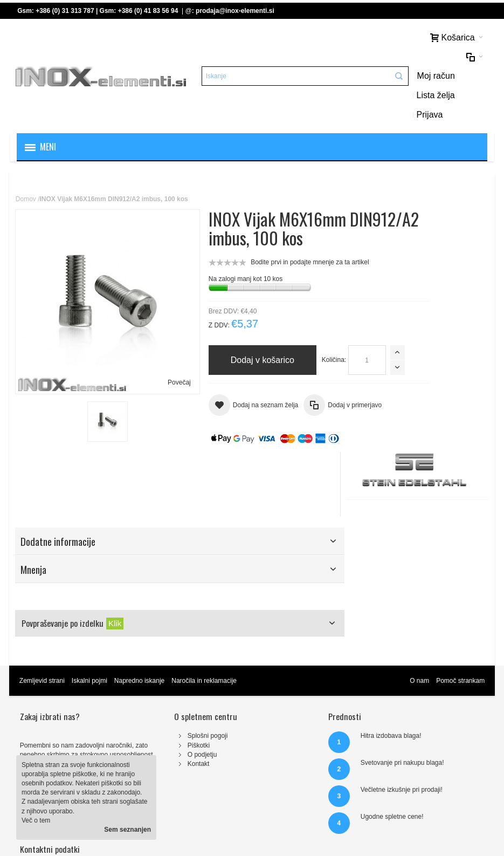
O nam (418, 611)
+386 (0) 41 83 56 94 (149, 11)
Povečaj (146, 311)
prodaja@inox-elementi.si (236, 11)
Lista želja (440, 57)
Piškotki (164, 675)
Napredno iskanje (140, 611)
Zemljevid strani (43, 611)
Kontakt (164, 693)
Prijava (389, 77)
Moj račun (395, 57)
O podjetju (167, 684)
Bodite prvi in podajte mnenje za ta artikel (278, 225)
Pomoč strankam (459, 611)
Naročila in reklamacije (205, 611)
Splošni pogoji (173, 666)
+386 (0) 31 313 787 (66, 11)
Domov (27, 162)
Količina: (194, 323)
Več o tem (36, 820)
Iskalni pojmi (91, 611)
